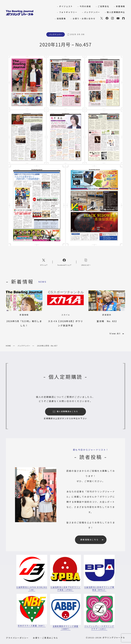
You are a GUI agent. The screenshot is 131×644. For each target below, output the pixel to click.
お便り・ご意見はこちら (45, 638)
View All (117, 334)
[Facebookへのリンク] (64, 262)
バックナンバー (24, 346)
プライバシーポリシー (17, 638)
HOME (8, 346)
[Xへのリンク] (44, 262)
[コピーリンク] (86, 262)
